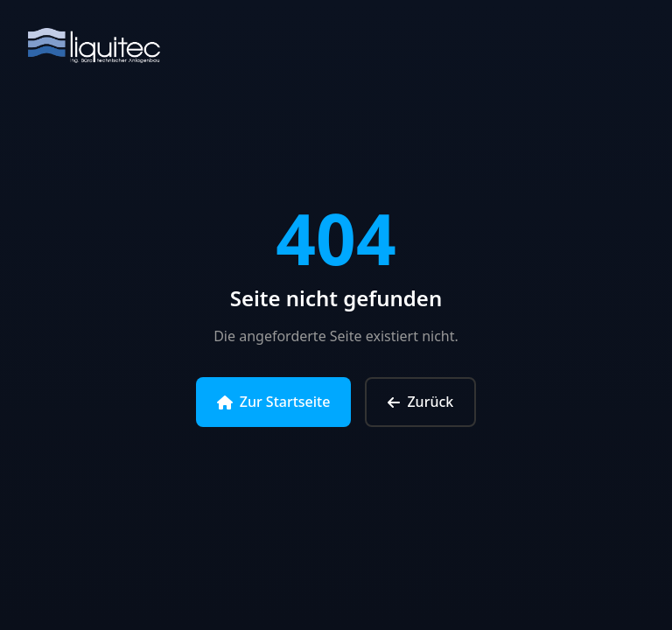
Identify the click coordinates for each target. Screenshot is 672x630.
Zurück (420, 402)
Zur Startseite (274, 402)
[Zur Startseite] (94, 49)
